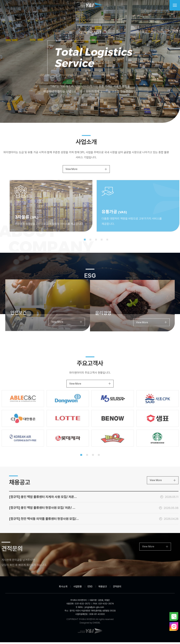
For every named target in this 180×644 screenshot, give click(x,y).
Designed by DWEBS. (90, 625)
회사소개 (63, 588)
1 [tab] (94, 241)
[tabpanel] (61, 206)
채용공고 (103, 588)
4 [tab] (111, 241)
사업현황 (78, 588)
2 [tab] (99, 241)
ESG (90, 588)
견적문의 (117, 588)
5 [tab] (116, 241)
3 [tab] (105, 241)
